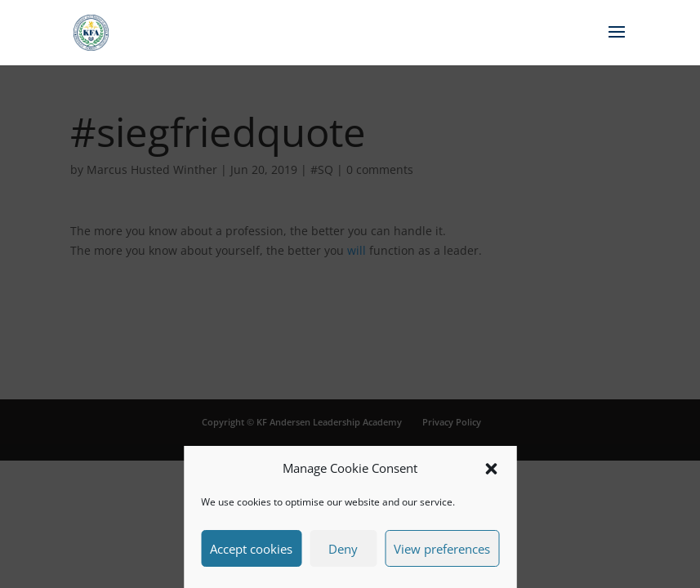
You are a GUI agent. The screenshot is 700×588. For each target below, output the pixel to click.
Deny (343, 549)
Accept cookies (251, 549)
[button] (491, 469)
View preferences (442, 549)
